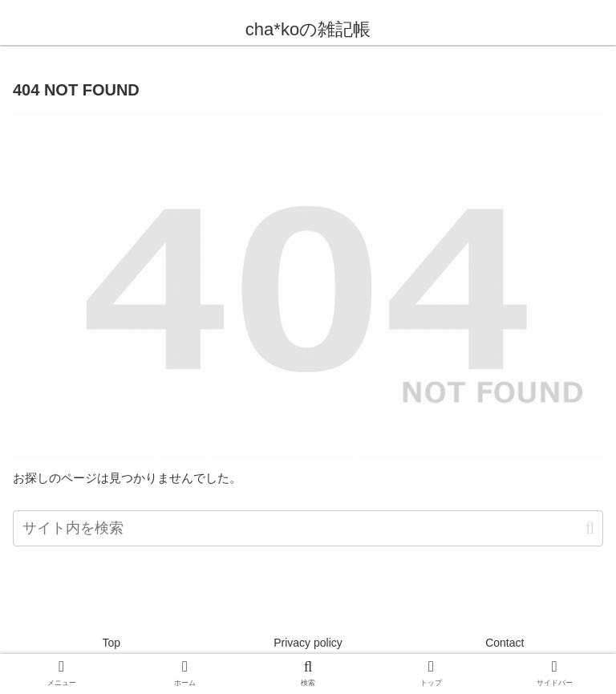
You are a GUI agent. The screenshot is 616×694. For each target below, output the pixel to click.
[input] (308, 528)
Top (111, 643)
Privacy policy (308, 643)
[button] (590, 528)
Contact (505, 643)
